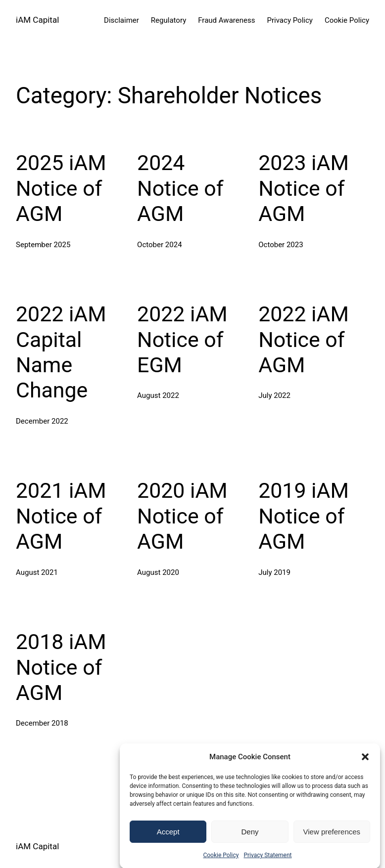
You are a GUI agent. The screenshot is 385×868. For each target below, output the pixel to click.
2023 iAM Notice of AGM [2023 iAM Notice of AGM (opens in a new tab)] (304, 188)
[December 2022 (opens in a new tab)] (42, 421)
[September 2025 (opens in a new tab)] (43, 245)
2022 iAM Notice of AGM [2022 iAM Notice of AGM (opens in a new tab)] (304, 339)
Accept (168, 842)
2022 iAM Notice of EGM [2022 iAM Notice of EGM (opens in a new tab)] (182, 339)
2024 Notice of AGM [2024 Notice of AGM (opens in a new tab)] (180, 188)
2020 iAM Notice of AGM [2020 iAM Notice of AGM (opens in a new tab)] (182, 516)
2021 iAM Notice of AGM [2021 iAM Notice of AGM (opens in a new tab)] (61, 516)
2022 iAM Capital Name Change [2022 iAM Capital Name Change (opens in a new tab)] (61, 352)
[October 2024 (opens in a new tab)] (159, 245)
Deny (250, 842)
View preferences (332, 842)
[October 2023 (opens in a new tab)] (281, 245)
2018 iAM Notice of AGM (61, 667)
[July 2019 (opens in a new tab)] (274, 572)
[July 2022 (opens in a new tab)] (274, 395)
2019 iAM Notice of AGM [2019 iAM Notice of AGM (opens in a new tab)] (304, 516)
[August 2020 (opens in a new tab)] (158, 572)
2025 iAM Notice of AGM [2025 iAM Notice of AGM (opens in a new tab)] (61, 188)
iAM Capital (37, 20)
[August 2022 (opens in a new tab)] (158, 395)
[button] (365, 767)
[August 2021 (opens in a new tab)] (37, 572)
